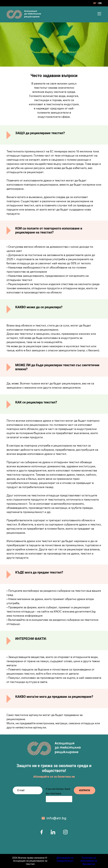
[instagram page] (65, 833)
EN (100, 3)
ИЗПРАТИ (84, 790)
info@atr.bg (56, 818)
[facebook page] (42, 833)
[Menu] (99, 14)
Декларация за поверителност (65, 859)
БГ (95, 3)
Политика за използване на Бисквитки (89, 861)
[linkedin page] (53, 833)
